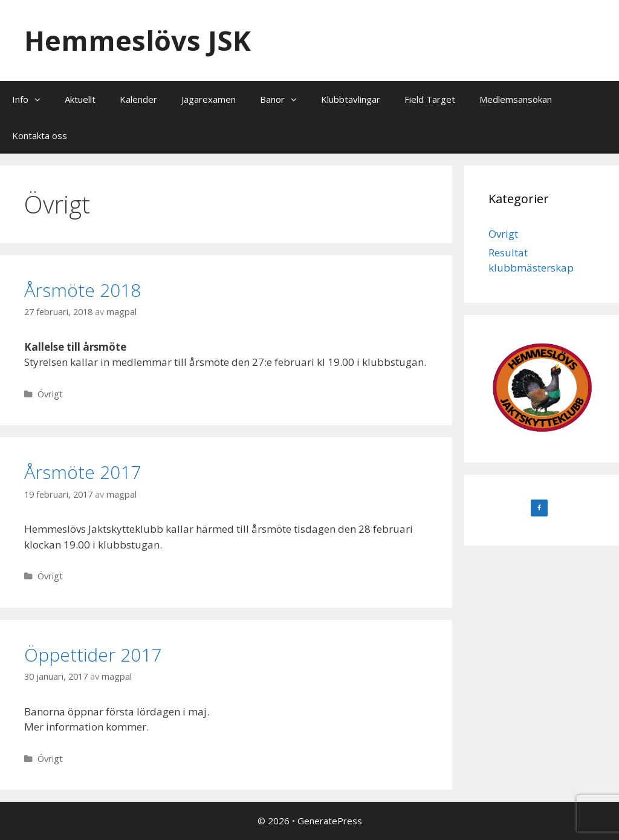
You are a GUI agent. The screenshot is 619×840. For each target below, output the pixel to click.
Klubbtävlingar (351, 99)
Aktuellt (80, 99)
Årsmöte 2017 (83, 472)
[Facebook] (539, 508)
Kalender (138, 99)
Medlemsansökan (516, 99)
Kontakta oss (40, 135)
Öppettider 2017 (93, 655)
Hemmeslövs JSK (138, 40)
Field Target (430, 99)
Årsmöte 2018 (83, 290)
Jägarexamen (209, 99)
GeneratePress (330, 821)
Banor (284, 99)
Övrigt (50, 394)
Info (32, 99)
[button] (41, 99)
